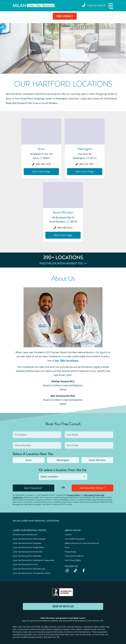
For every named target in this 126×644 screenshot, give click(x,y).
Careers (68, 534)
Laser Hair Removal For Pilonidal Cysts (29, 566)
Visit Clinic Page (41, 172)
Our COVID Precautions (75, 538)
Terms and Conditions (74, 554)
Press (67, 546)
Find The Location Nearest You (63, 263)
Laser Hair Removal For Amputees (27, 542)
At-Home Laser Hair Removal (25, 534)
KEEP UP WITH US (63, 603)
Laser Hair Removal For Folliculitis (27, 554)
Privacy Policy (74, 495)
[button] (110, 6)
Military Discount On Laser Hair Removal (82, 542)
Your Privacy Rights (73, 558)
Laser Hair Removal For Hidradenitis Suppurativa (33, 558)
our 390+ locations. (67, 360)
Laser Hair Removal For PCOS (25, 562)
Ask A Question (33, 488)
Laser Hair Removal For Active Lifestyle (29, 538)
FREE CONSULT (65, 16)
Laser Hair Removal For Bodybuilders (29, 546)
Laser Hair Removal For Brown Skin (28, 550)
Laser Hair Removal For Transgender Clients (32, 569)
